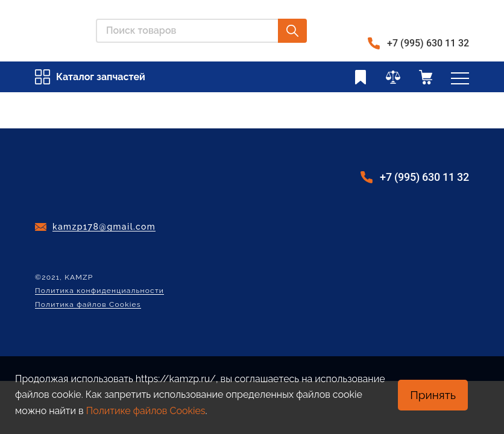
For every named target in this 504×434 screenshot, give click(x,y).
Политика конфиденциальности (99, 291)
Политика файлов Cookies (88, 305)
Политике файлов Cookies (146, 411)
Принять (433, 395)
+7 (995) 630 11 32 (428, 43)
